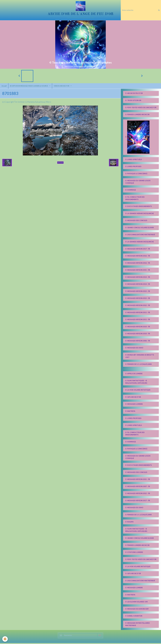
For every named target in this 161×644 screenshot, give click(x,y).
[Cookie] (5, 639)
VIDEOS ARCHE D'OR (63, 87)
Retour (60, 163)
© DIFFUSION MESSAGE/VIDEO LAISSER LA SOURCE (30, 87)
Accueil (4, 87)
